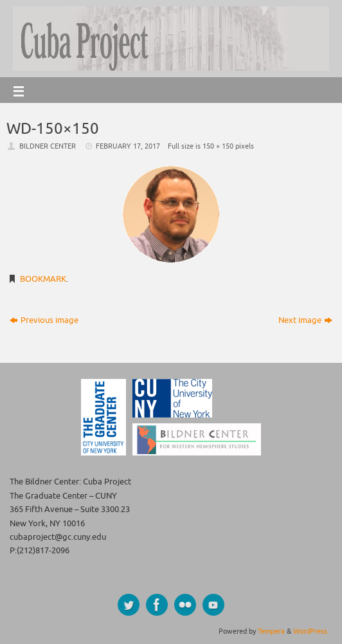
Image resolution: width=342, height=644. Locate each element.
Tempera (271, 631)
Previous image (44, 320)
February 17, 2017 (128, 146)
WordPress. (311, 631)
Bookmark (43, 279)
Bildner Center (48, 146)
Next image (305, 320)
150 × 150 (218, 146)
